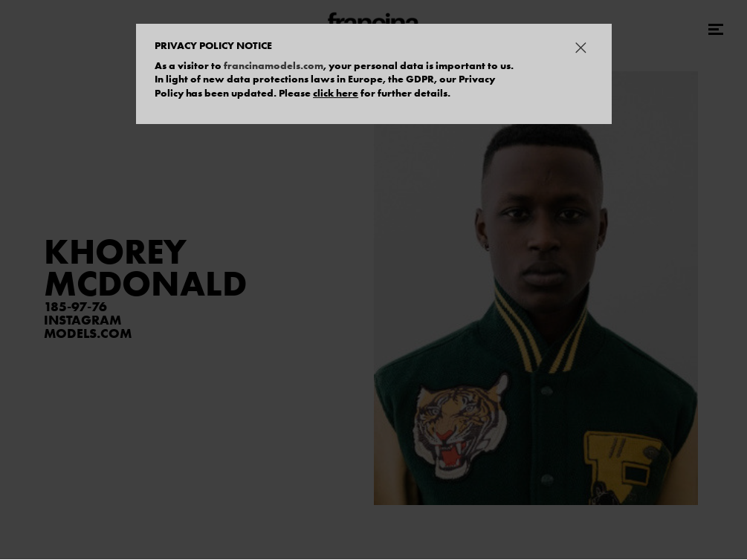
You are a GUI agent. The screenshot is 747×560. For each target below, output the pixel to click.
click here (336, 93)
